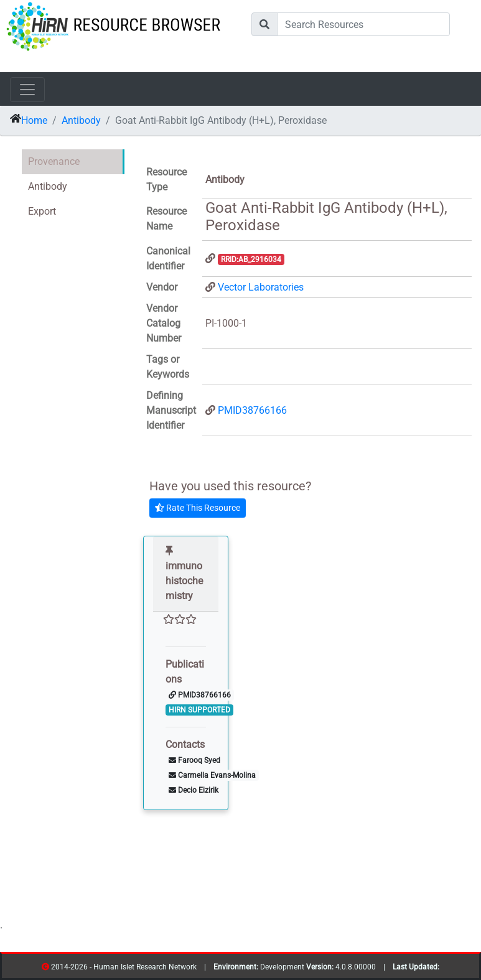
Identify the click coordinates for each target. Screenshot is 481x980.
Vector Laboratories (261, 287)
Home (34, 120)
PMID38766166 (252, 410)
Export (42, 211)
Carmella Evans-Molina (212, 775)
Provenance (54, 161)
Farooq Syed (194, 760)
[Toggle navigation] (27, 90)
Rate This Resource (198, 508)
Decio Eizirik (194, 790)
